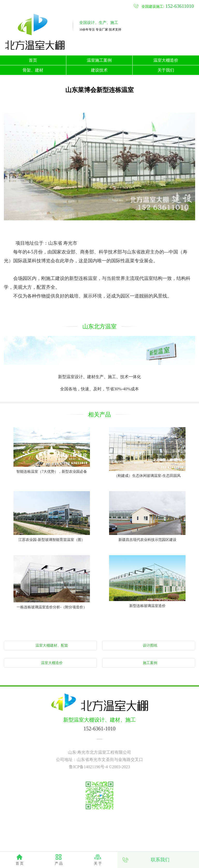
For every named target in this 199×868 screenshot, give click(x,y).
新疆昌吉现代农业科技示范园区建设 (147, 540)
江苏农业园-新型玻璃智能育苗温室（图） (52, 540)
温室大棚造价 (166, 60)
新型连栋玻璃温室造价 (147, 606)
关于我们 (166, 70)
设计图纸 (150, 645)
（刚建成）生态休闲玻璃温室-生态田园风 (147, 476)
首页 (33, 60)
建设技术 (99, 70)
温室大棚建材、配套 (52, 645)
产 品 (59, 863)
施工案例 (150, 663)
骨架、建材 (33, 70)
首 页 (20, 863)
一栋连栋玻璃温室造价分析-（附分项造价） (52, 607)
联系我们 (160, 860)
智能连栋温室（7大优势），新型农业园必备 (52, 472)
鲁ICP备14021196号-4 (88, 767)
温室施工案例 (99, 60)
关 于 (98, 863)
